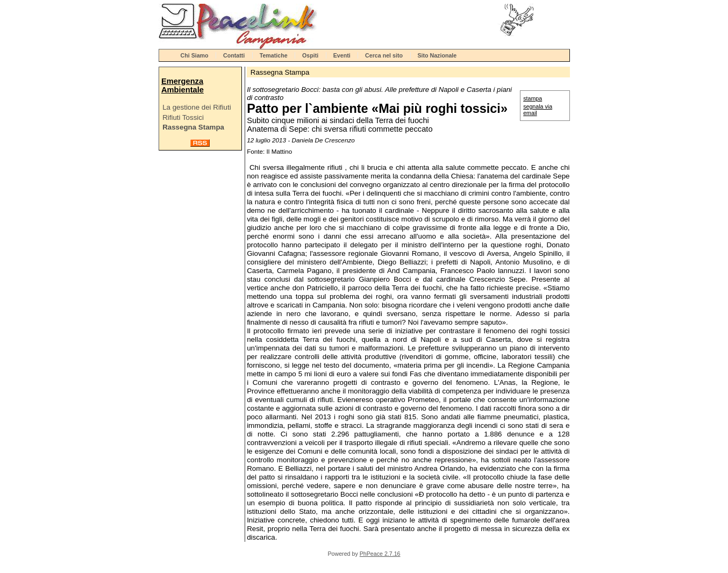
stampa (533, 98)
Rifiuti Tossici (183, 117)
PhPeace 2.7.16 (380, 554)
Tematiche (274, 55)
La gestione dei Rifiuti (197, 107)
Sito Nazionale (437, 55)
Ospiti (310, 55)
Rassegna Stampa (193, 127)
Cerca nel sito (384, 55)
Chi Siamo (195, 55)
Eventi (342, 55)
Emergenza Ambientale (183, 85)
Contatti (234, 55)
